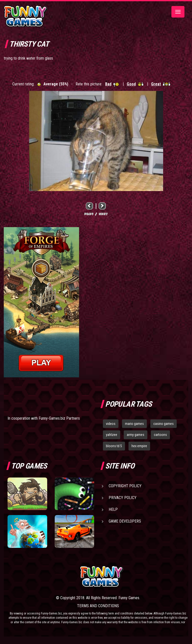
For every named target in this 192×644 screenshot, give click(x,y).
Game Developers (125, 521)
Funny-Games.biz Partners (59, 418)
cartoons (160, 435)
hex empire (139, 446)
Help (113, 509)
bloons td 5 (114, 446)
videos (111, 424)
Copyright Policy (125, 486)
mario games (134, 424)
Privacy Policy (123, 498)
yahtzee (112, 435)
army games (136, 435)
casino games (164, 424)
